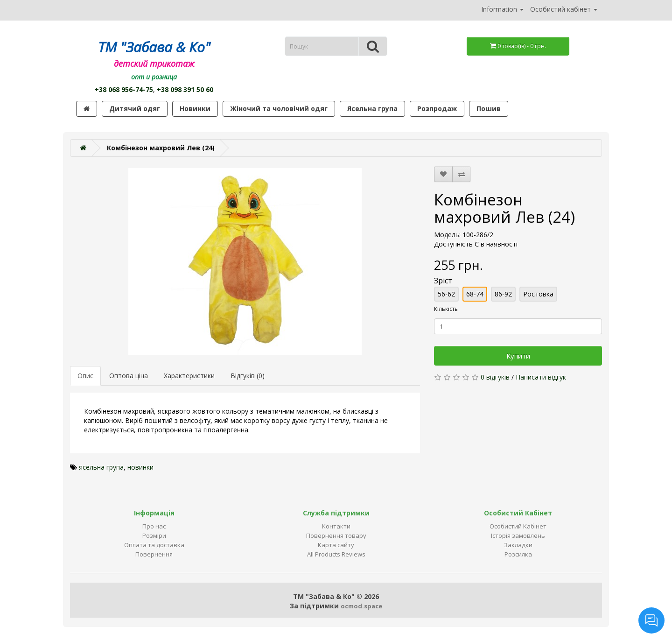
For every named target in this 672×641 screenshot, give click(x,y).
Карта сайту (336, 545)
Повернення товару (336, 535)
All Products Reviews (336, 554)
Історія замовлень (518, 535)
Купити (518, 356)
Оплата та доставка (154, 545)
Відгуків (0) (248, 376)
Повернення (154, 554)
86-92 (503, 294)
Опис (85, 376)
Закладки (518, 545)
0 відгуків (495, 377)
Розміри (154, 535)
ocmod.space (361, 606)
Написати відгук (541, 377)
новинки (140, 467)
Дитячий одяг (135, 109)
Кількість (446, 309)
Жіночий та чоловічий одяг (279, 109)
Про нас (154, 526)
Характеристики (189, 376)
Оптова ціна (129, 376)
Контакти (336, 526)
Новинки (195, 109)
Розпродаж (437, 109)
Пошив (489, 109)
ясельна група (101, 467)
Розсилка (518, 554)
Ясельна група (372, 109)
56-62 (446, 294)
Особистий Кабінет (518, 526)
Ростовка (538, 294)
